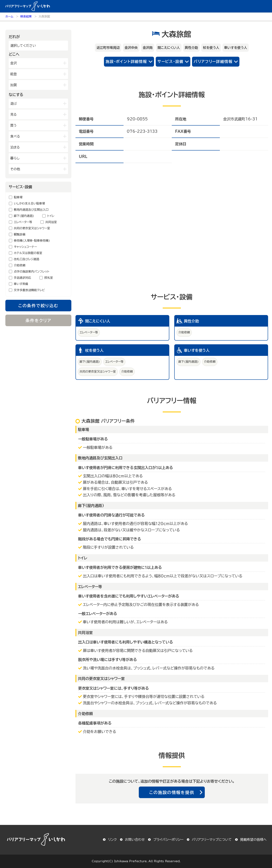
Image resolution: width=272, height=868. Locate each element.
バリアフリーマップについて (212, 840)
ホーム (9, 16)
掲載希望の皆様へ (253, 840)
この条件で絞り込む (38, 306)
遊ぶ (14, 104)
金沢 (14, 63)
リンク (112, 840)
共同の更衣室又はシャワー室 (32, 228)
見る (14, 114)
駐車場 (18, 197)
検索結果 (26, 16)
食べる (15, 136)
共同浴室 (51, 222)
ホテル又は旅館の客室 (28, 253)
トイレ (51, 216)
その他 (15, 169)
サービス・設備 (170, 61)
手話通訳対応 (22, 278)
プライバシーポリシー (168, 840)
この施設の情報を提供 (172, 792)
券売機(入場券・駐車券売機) (32, 241)
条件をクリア (38, 320)
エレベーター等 (23, 222)
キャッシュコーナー (25, 247)
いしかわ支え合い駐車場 (29, 203)
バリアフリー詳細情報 (213, 61)
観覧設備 (20, 234)
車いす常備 (21, 284)
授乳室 (49, 278)
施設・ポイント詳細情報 (126, 61)
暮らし (15, 158)
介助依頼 (20, 265)
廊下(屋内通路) (24, 216)
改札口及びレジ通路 (26, 259)
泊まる (15, 147)
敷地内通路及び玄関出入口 (31, 210)
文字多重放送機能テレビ (29, 290)
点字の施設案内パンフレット (32, 272)
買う (14, 125)
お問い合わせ (135, 840)
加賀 (14, 85)
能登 (14, 74)
